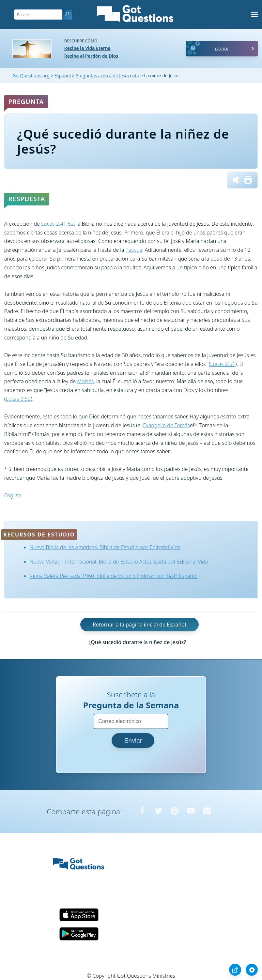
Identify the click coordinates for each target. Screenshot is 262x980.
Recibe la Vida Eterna (87, 48)
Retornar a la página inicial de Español (139, 625)
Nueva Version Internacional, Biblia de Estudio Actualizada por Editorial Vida (119, 562)
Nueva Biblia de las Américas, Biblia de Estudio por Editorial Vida (105, 547)
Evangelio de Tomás (166, 425)
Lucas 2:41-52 (57, 224)
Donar (222, 49)
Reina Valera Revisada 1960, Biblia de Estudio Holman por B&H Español (114, 576)
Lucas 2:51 (223, 364)
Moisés (85, 381)
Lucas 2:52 (18, 399)
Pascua (134, 250)
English (13, 495)
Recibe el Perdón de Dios (91, 56)
